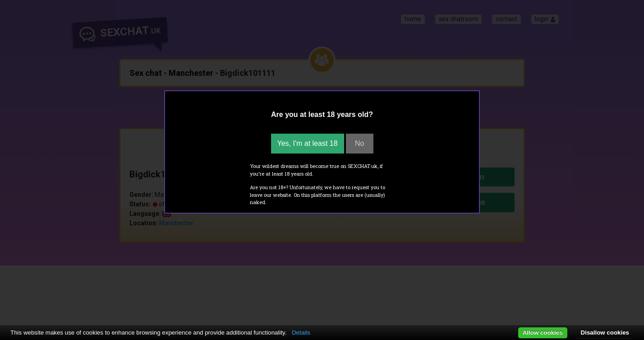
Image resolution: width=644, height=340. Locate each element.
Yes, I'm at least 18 (308, 143)
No (359, 143)
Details (301, 333)
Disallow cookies (605, 333)
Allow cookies (543, 333)
